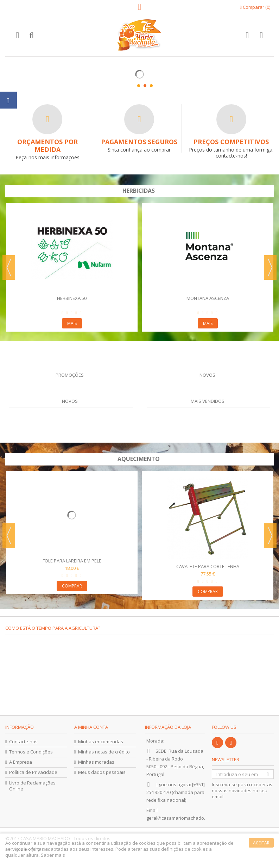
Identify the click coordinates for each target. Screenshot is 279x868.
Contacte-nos (23, 742)
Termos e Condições (31, 752)
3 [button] (151, 86)
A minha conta (91, 727)
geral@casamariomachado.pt (178, 818)
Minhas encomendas (101, 742)
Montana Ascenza (208, 298)
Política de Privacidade (33, 772)
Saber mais (53, 855)
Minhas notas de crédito (104, 752)
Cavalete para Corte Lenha (208, 566)
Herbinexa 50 (72, 298)
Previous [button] (9, 267)
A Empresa (21, 762)
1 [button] (139, 86)
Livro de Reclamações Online (32, 786)
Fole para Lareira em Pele (72, 561)
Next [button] (270, 267)
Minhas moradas (96, 762)
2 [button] (145, 86)
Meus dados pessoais (102, 772)
